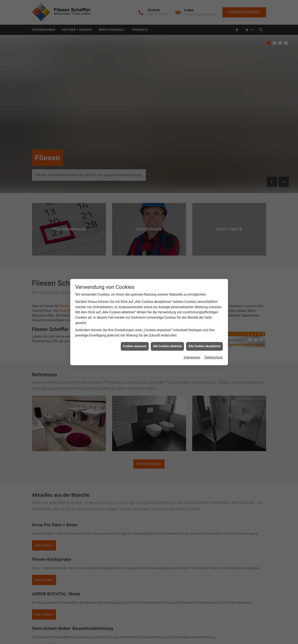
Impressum (192, 357)
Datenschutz (213, 357)
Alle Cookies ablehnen (167, 346)
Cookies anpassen (135, 346)
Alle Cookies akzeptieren (204, 346)
